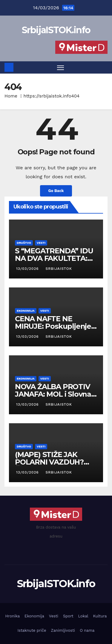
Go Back (56, 191)
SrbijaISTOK (58, 269)
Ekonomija (26, 311)
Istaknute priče (32, 630)
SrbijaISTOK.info (56, 30)
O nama (87, 630)
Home (11, 96)
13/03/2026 (28, 269)
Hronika (13, 616)
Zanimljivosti (63, 630)
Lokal (83, 616)
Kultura (100, 616)
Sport (68, 616)
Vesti (41, 243)
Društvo (24, 243)
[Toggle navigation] (61, 68)
